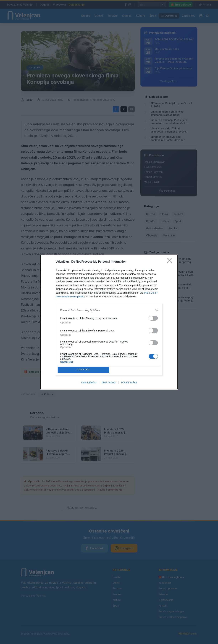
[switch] (153, 318)
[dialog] (109, 322)
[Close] (171, 262)
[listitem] (109, 310)
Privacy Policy (129, 382)
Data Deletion (89, 382)
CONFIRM (83, 370)
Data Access (109, 382)
